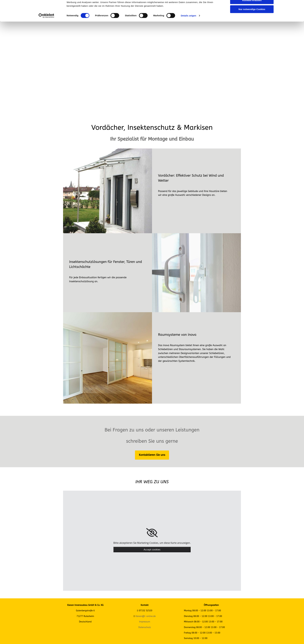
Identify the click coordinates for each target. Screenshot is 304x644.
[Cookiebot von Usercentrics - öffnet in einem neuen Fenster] (46, 32)
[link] (152, 533)
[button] (152, 455)
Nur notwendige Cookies (252, 25)
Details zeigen (188, 32)
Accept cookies (152, 550)
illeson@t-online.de (146, 616)
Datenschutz (145, 627)
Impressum (145, 622)
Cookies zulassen (252, 8)
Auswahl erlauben (252, 17)
